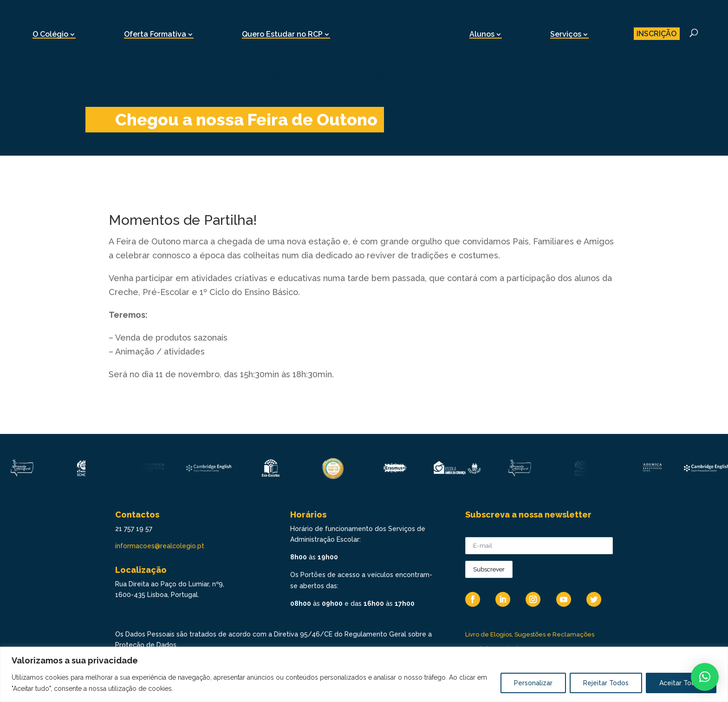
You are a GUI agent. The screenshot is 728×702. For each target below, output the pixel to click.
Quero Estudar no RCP (282, 34)
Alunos (482, 34)
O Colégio (50, 34)
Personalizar (533, 683)
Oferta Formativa (155, 34)
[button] (705, 677)
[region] (364, 674)
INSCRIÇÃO (656, 34)
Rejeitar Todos (606, 683)
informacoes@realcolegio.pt (160, 546)
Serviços (566, 34)
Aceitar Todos (681, 683)
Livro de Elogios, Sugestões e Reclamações (530, 634)
